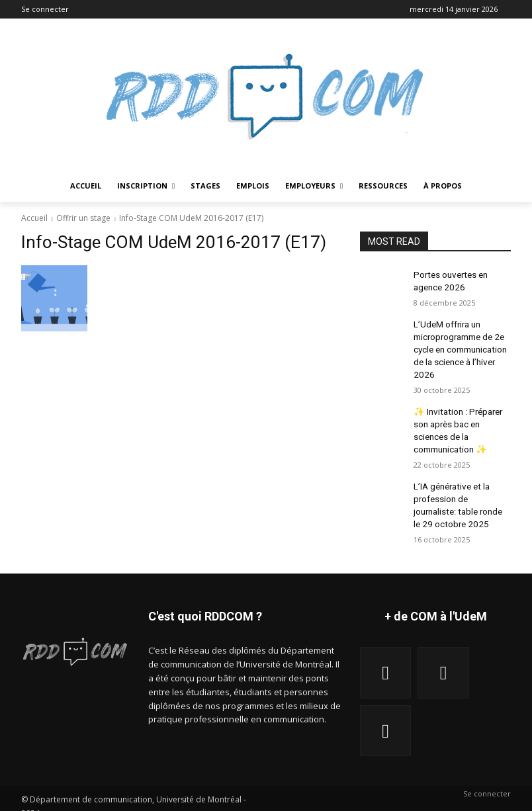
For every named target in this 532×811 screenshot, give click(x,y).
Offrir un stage (83, 218)
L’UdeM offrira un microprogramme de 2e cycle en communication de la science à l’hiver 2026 (459, 343)
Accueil (34, 218)
